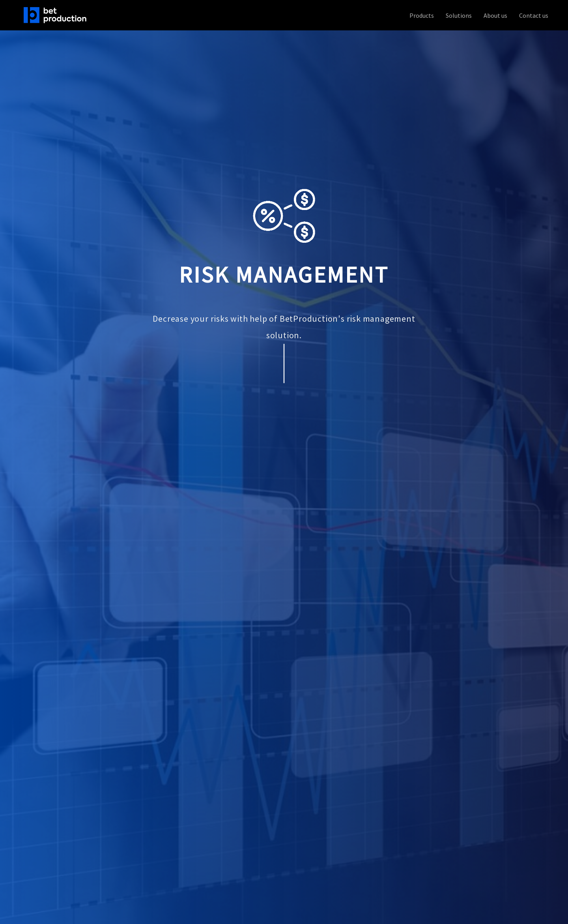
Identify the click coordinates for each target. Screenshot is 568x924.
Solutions (459, 15)
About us (495, 15)
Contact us (534, 15)
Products (422, 15)
